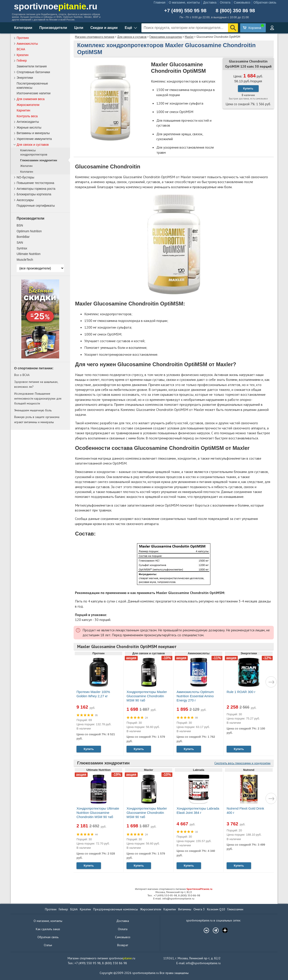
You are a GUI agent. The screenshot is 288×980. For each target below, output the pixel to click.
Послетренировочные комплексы (32, 86)
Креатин (23, 55)
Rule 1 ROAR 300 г (241, 692)
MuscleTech (25, 260)
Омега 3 (199, 909)
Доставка (210, 2)
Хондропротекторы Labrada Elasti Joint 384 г (198, 810)
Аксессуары (25, 200)
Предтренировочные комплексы (116, 909)
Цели (79, 28)
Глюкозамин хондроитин (166, 37)
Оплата (225, 2)
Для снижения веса (31, 99)
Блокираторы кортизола (34, 194)
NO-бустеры (25, 177)
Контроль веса (27, 116)
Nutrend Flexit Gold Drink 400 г (245, 810)
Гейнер (22, 61)
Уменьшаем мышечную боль (33, 410)
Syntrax (22, 248)
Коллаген (27, 172)
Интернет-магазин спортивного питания (174, 889)
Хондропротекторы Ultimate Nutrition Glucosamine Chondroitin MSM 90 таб (98, 813)
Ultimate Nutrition (29, 254)
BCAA (21, 49)
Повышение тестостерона (35, 183)
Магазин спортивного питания (95, 37)
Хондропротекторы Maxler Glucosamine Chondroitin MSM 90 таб (147, 696)
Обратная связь (265, 2)
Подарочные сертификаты (36, 206)
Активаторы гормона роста (36, 189)
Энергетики (25, 78)
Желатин (26, 166)
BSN (20, 225)
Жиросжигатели (28, 105)
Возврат (123, 945)
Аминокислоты (27, 44)
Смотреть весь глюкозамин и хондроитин (242, 763)
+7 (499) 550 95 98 (185, 11)
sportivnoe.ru (56, 6)
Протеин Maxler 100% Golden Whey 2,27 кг (93, 694)
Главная (160, 2)
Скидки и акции (104, 28)
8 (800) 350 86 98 (235, 11)
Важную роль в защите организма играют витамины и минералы (37, 419)
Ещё (128, 28)
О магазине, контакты (184, 2)
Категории (23, 28)
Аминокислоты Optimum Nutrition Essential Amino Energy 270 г (195, 696)
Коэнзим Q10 (216, 909)
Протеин (23, 38)
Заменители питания (32, 66)
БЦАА (74, 909)
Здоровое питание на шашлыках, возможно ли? (36, 384)
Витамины (185, 909)
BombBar (23, 237)
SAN (20, 242)
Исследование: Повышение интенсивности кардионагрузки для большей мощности (38, 399)
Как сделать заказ (48, 929)
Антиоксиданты (28, 122)
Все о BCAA (22, 375)
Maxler (189, 37)
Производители (53, 28)
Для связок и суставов (132, 37)
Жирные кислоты (29, 127)
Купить (248, 88)
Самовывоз (242, 2)
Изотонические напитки (34, 93)
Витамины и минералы (33, 133)
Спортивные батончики (33, 72)
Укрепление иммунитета (34, 139)
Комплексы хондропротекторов (34, 152)
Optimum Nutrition (29, 231)
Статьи (48, 945)
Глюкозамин (235, 909)
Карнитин (23, 110)
